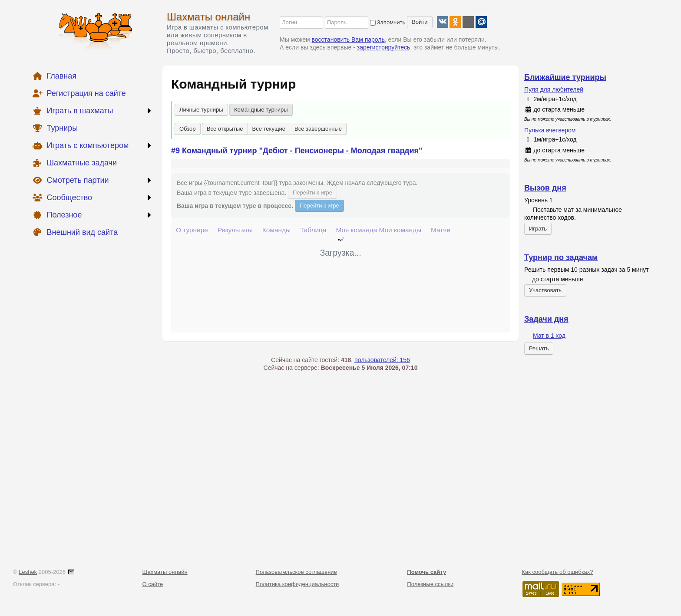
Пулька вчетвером (550, 130)
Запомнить (388, 22)
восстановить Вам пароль (348, 40)
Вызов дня (545, 188)
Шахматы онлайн (208, 17)
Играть (538, 229)
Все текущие (269, 129)
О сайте (153, 584)
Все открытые (225, 129)
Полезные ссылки (430, 584)
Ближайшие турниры (565, 77)
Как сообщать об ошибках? (557, 572)
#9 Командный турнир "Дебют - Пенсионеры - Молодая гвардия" (297, 151)
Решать (539, 348)
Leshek (28, 572)
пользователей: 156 (382, 360)
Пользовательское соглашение (296, 572)
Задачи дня (546, 319)
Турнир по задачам (561, 257)
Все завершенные (318, 129)
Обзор (188, 129)
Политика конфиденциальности (298, 584)
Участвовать (545, 290)
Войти (420, 22)
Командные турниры (261, 110)
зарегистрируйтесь (384, 47)
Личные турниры (201, 110)
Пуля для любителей (554, 89)
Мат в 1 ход (549, 336)
